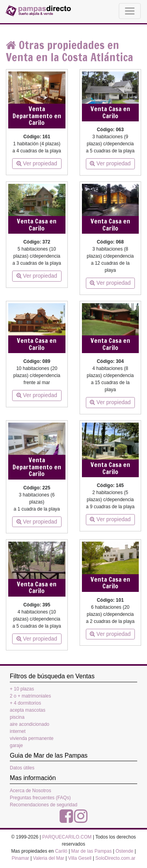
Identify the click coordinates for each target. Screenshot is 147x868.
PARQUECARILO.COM (67, 837)
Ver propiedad (37, 163)
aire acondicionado (30, 724)
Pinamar (21, 858)
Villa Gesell (80, 858)
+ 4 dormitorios (25, 703)
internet (18, 731)
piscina (17, 717)
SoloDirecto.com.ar (115, 858)
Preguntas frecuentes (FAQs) (40, 798)
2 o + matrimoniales (30, 696)
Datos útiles (22, 768)
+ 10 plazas (22, 689)
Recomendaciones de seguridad (44, 805)
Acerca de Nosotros (30, 791)
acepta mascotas (28, 710)
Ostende (124, 851)
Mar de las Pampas (92, 851)
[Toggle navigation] (130, 11)
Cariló (61, 851)
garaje (16, 745)
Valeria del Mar (49, 858)
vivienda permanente (32, 738)
